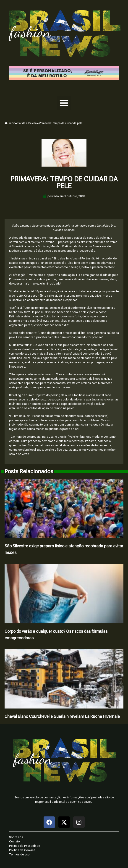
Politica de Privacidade (25, 846)
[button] (64, 103)
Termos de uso (19, 854)
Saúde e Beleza (27, 123)
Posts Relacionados (29, 471)
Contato (14, 841)
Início (10, 123)
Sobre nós (16, 837)
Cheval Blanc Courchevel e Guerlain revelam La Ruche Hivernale (62, 716)
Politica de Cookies (22, 850)
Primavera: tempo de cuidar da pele (64, 182)
